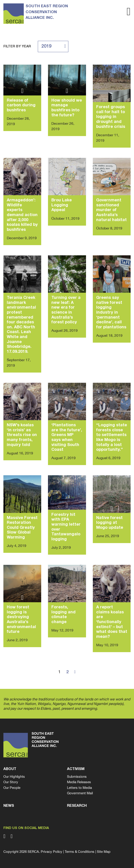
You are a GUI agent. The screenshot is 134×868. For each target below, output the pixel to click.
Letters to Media (79, 788)
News (9, 806)
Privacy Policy (51, 852)
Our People (12, 788)
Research (77, 806)
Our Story (11, 782)
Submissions (77, 777)
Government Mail (80, 793)
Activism (76, 769)
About (10, 769)
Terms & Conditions (80, 852)
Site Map (104, 852)
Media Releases (79, 782)
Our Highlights (14, 777)
